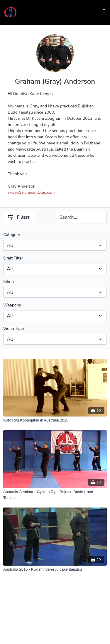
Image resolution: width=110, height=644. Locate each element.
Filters (19, 217)
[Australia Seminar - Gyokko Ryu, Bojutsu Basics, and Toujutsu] (55, 495)
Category (12, 235)
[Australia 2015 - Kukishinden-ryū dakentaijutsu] (55, 569)
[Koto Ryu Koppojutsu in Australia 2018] (55, 420)
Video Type (13, 329)
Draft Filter (13, 258)
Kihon (9, 282)
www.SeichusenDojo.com (31, 192)
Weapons (12, 305)
